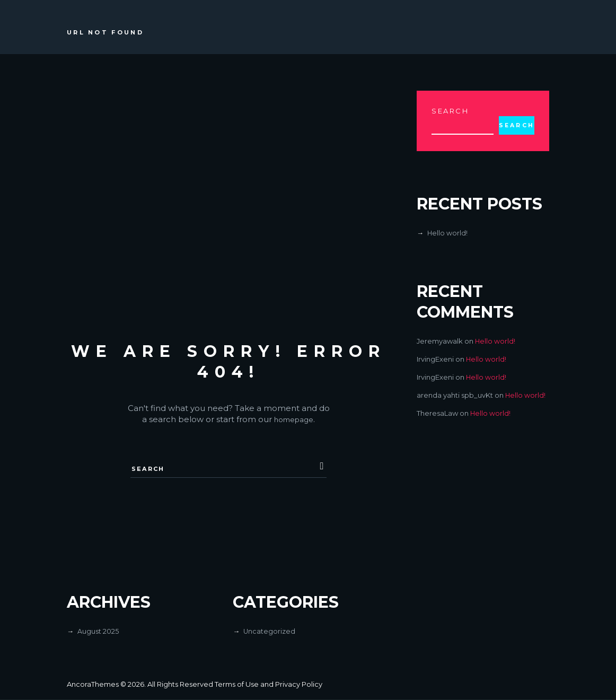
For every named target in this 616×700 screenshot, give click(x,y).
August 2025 (98, 632)
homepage (294, 419)
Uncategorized (270, 632)
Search (450, 111)
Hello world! (448, 233)
